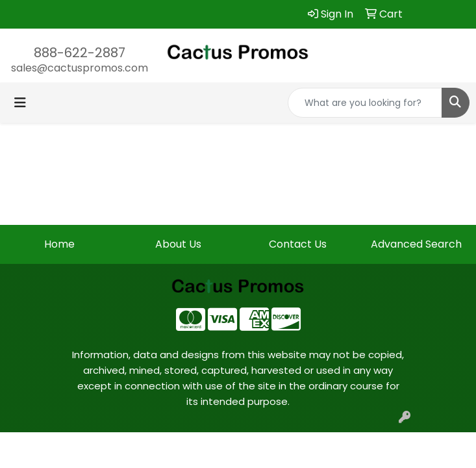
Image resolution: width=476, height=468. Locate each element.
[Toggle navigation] (20, 103)
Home (59, 244)
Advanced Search (416, 244)
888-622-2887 (80, 53)
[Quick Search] (365, 103)
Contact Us (298, 244)
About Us (178, 244)
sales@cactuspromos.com (80, 68)
